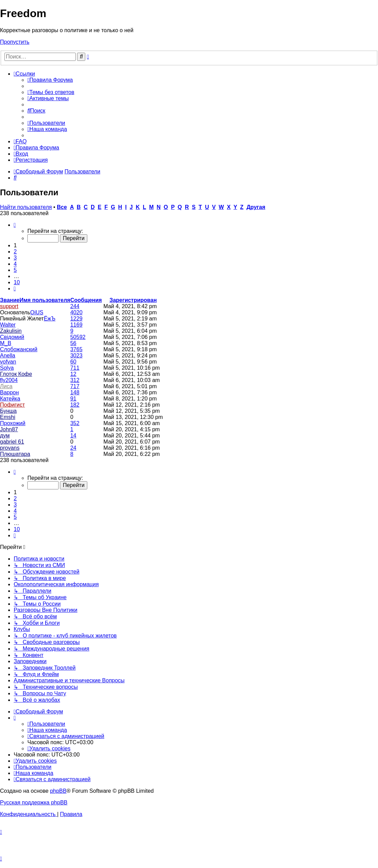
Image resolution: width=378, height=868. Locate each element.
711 (75, 368)
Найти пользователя (26, 207)
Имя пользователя (45, 300)
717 (75, 386)
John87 (9, 429)
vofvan (8, 362)
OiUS (37, 312)
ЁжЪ (50, 319)
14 (73, 436)
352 (75, 423)
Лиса (6, 386)
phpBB (58, 791)
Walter (8, 325)
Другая (256, 207)
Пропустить (15, 42)
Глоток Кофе (16, 374)
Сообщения (86, 300)
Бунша (8, 411)
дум (5, 436)
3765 (76, 349)
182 (75, 405)
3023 (76, 356)
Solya (7, 368)
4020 (76, 312)
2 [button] (15, 252)
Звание (10, 300)
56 (73, 343)
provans (10, 448)
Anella (8, 356)
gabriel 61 (12, 442)
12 (73, 374)
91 (73, 399)
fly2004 (9, 380)
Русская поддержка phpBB (34, 803)
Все (62, 207)
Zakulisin (11, 331)
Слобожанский (19, 349)
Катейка (10, 399)
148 (75, 392)
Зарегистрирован (133, 300)
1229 (76, 319)
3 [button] (15, 258)
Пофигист (12, 405)
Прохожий (13, 423)
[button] (15, 225)
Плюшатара (15, 454)
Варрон (9, 392)
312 (75, 380)
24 (73, 448)
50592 (78, 337)
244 (75, 306)
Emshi (8, 417)
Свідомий (12, 337)
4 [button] (15, 264)
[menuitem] (50, 80)
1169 (76, 325)
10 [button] (17, 282)
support (9, 306)
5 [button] (15, 270)
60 (73, 362)
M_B (6, 343)
